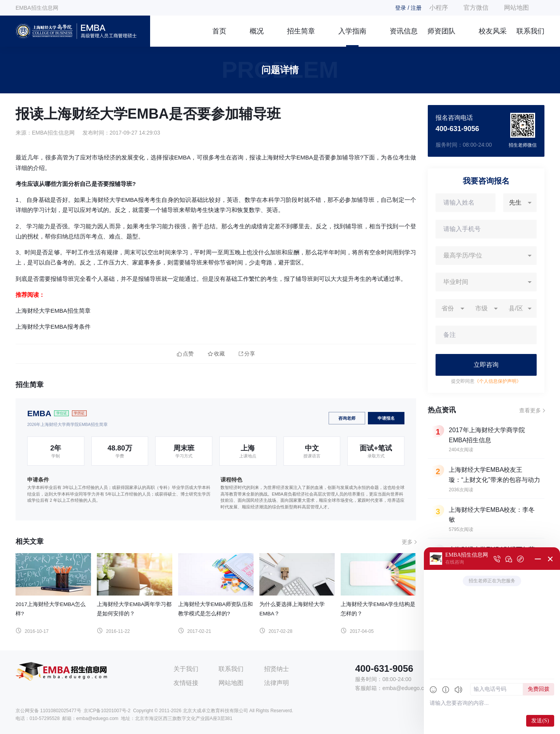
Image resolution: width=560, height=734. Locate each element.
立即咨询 (486, 365)
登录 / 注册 (408, 8)
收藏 (216, 354)
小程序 (439, 8)
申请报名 (386, 418)
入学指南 (352, 31)
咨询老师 (347, 418)
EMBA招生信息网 (37, 8)
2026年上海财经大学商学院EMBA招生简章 (67, 424)
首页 (219, 31)
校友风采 (493, 31)
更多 (407, 542)
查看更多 (530, 410)
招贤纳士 (276, 669)
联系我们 (530, 31)
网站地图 (516, 8)
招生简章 (301, 31)
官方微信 (476, 8)
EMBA (39, 413)
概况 (257, 31)
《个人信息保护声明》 (498, 381)
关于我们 (186, 669)
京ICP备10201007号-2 (107, 711)
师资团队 (441, 31)
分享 (247, 354)
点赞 (185, 354)
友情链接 (186, 683)
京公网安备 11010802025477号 (48, 711)
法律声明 (276, 683)
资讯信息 (404, 31)
